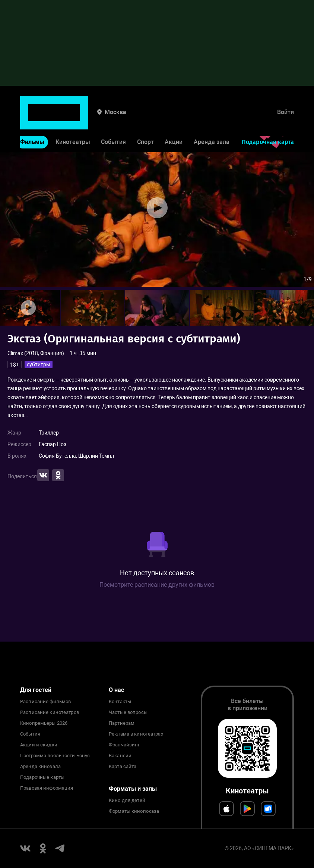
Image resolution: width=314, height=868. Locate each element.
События (113, 119)
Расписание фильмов (45, 702)
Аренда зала (212, 119)
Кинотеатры (73, 119)
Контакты (120, 702)
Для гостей (36, 690)
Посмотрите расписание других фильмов (157, 585)
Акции (174, 119)
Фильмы (32, 119)
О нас (116, 690)
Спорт (145, 119)
